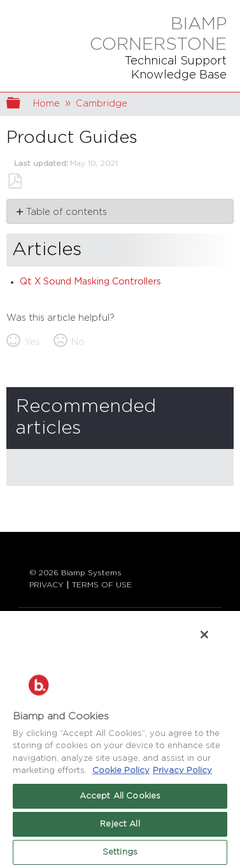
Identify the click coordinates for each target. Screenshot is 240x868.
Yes (32, 342)
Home (46, 104)
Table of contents (67, 212)
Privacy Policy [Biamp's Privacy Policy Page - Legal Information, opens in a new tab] (182, 771)
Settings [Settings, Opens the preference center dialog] (120, 852)
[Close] (204, 635)
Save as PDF (15, 181)
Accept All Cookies (120, 796)
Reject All (120, 824)
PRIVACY (46, 585)
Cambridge (102, 104)
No (78, 342)
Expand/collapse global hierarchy (22, 104)
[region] (120, 739)
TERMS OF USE (102, 585)
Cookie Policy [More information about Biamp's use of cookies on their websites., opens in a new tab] (121, 771)
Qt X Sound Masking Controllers (90, 282)
